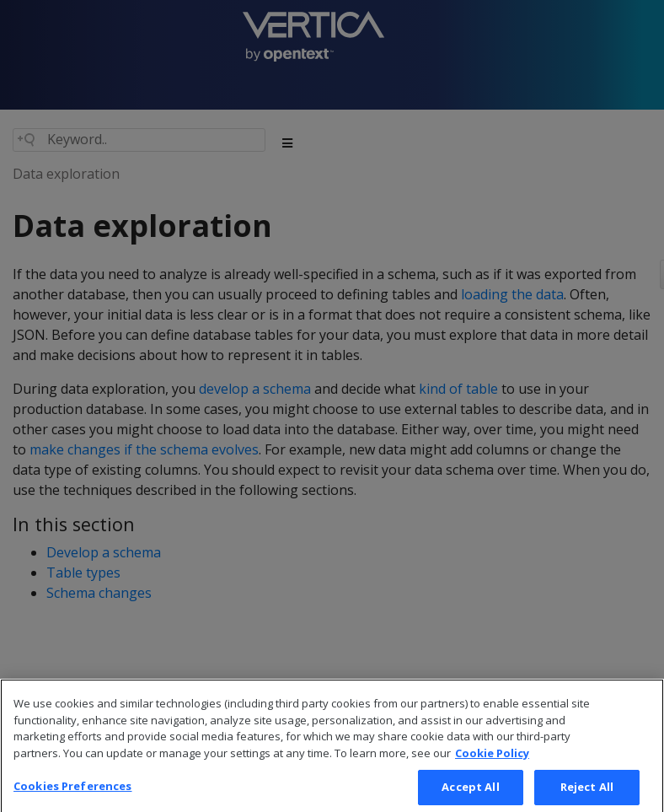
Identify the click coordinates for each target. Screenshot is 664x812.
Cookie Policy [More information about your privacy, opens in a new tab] (492, 761)
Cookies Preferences (72, 794)
